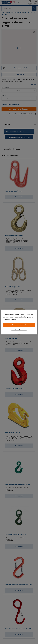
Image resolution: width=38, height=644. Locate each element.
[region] (19, 322)
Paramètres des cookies (19, 330)
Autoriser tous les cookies (19, 325)
